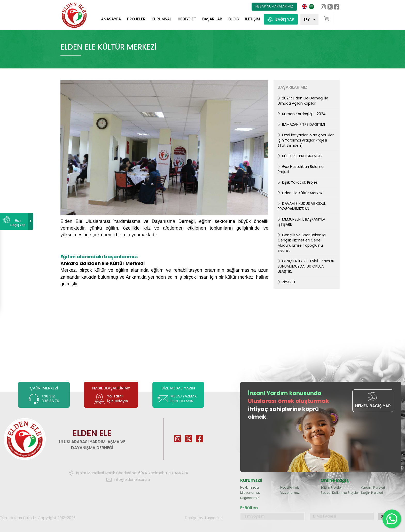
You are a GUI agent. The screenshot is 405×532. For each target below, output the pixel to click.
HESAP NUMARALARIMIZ (274, 6)
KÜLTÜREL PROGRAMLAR (300, 156)
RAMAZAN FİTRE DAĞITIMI (301, 124)
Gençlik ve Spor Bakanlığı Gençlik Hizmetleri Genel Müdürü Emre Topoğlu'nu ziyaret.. (302, 243)
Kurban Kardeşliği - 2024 (302, 114)
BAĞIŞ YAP (281, 19)
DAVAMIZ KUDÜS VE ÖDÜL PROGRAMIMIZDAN (302, 206)
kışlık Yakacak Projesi (298, 182)
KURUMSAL (162, 19)
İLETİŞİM (253, 19)
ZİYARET (287, 282)
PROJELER (136, 19)
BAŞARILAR (212, 19)
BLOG (234, 19)
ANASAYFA (111, 19)
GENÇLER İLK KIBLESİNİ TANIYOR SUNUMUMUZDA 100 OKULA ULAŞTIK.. (306, 266)
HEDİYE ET (187, 19)
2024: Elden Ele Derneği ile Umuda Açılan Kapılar (303, 101)
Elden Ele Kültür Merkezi (301, 193)
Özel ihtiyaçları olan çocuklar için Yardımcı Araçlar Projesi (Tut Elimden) (306, 140)
